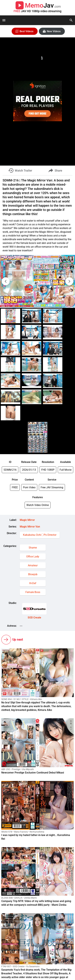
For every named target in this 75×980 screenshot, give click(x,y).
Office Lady (33, 557)
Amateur (33, 565)
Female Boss (33, 592)
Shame (33, 548)
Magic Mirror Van (30, 527)
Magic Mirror (27, 520)
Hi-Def (33, 583)
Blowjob (33, 574)
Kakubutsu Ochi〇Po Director (40, 535)
